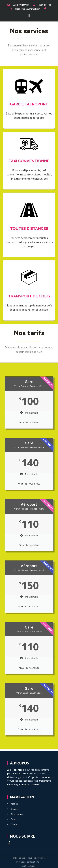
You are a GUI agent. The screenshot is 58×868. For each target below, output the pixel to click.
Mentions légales (29, 866)
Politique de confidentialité (28, 862)
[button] (29, 16)
